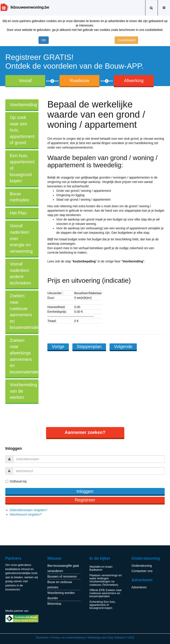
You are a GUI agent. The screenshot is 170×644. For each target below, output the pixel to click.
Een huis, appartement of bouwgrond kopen (22, 168)
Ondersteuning (142, 566)
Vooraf (25, 81)
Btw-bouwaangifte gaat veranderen (63, 568)
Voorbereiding (23, 105)
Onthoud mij (18, 481)
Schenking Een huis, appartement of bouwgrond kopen (103, 605)
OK (44, 40)
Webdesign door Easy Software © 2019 (111, 638)
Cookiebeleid (127, 40)
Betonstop (54, 604)
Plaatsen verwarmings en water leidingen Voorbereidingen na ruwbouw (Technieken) (106, 580)
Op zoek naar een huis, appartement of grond (22, 130)
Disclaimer (42, 638)
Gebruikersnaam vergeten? (29, 510)
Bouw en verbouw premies (60, 585)
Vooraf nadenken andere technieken (20, 273)
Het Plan (18, 213)
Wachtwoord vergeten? (26, 514)
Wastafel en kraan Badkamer (101, 568)
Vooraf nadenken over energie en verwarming (21, 238)
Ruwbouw (79, 81)
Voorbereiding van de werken (23, 391)
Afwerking (134, 81)
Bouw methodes (19, 197)
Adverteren (139, 587)
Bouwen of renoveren (62, 576)
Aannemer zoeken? (85, 432)
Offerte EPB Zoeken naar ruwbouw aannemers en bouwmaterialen (106, 593)
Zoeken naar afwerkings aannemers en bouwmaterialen (24, 356)
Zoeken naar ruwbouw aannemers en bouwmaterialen (24, 312)
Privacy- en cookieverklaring (68, 638)
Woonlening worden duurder (61, 595)
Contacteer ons (142, 571)
